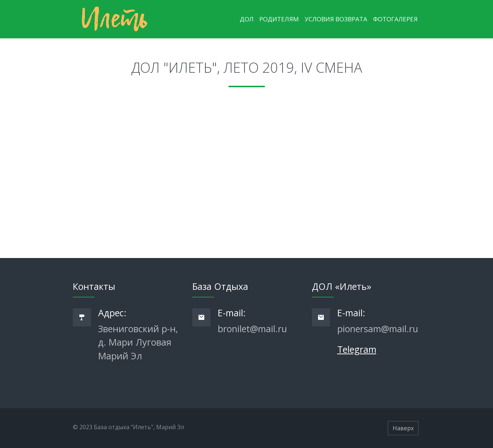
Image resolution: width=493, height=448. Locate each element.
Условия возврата (336, 19)
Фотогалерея (395, 19)
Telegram (357, 349)
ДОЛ (247, 19)
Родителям (279, 19)
